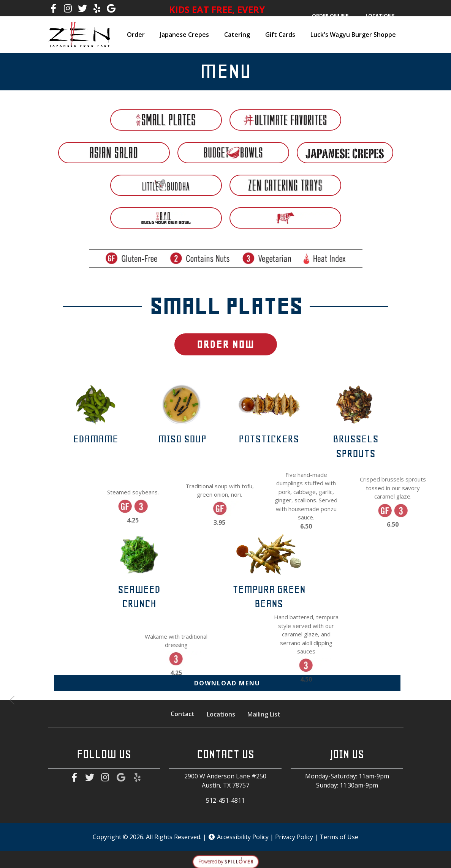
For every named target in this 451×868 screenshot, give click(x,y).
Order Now (225, 344)
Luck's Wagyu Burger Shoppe (353, 35)
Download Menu (227, 683)
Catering (237, 35)
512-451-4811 (225, 800)
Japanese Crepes (184, 35)
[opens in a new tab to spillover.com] (226, 861)
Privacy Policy (294, 837)
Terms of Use (339, 837)
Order (136, 35)
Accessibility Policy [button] (238, 837)
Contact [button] (183, 715)
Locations (221, 715)
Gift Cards (280, 35)
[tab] (166, 120)
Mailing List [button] (264, 716)
